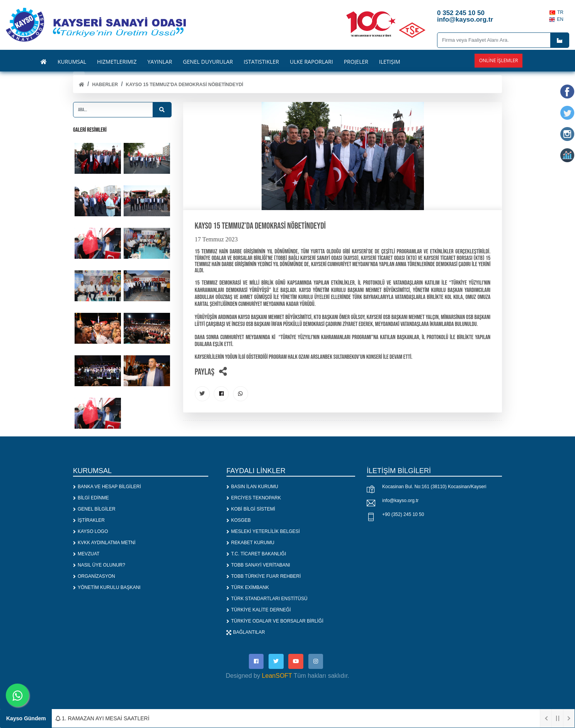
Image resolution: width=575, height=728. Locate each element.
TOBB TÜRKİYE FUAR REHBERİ (264, 576)
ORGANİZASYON (94, 576)
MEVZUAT (86, 554)
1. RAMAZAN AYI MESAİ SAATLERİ (103, 718)
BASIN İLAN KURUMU (252, 487)
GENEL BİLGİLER (94, 509)
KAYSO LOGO (90, 531)
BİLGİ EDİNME (91, 498)
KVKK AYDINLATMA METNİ (104, 543)
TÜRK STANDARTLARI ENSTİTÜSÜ (267, 599)
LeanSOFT (277, 676)
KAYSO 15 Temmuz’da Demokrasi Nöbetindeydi (185, 85)
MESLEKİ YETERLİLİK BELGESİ (263, 531)
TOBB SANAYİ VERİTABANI (258, 565)
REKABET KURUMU (250, 543)
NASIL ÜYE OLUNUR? (99, 565)
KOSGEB (239, 520)
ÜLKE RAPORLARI (311, 62)
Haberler (105, 85)
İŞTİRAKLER (89, 520)
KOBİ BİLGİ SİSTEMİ (251, 509)
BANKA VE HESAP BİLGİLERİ (107, 487)
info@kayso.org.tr (400, 501)
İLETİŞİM (390, 62)
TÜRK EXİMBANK (248, 587)
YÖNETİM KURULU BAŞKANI (107, 587)
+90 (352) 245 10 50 (403, 514)
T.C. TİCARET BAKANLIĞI (256, 554)
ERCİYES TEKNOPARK (254, 498)
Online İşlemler (499, 60)
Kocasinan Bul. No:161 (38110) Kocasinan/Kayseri (434, 487)
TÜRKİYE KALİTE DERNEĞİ (259, 610)
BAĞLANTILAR (246, 632)
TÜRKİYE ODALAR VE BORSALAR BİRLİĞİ (275, 621)
